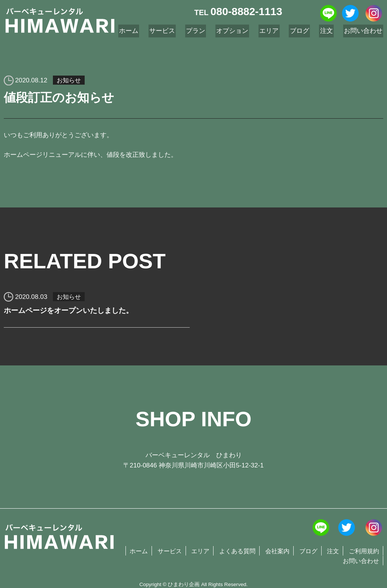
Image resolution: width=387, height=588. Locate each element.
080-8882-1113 (246, 12)
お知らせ (70, 80)
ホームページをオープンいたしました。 (72, 313)
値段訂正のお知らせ (62, 99)
